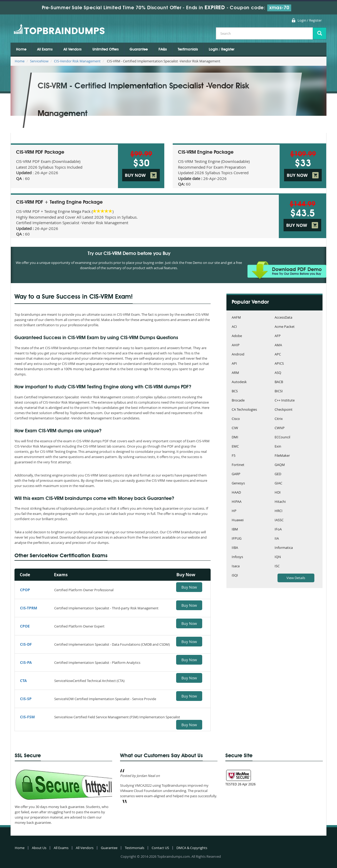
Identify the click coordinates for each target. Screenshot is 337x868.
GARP (236, 474)
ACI (234, 327)
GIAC (278, 483)
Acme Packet (285, 327)
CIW (235, 428)
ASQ (278, 373)
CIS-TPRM (29, 608)
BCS (235, 391)
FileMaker (282, 456)
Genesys (238, 483)
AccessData (283, 318)
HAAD (236, 493)
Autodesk (239, 382)
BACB (279, 382)
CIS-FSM (27, 717)
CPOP (25, 590)
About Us (39, 848)
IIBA (235, 548)
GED (278, 474)
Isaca (236, 566)
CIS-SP (26, 699)
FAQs (163, 49)
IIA (277, 539)
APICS (279, 364)
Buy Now (189, 587)
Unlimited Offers (106, 49)
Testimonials (188, 49)
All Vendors (73, 49)
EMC (235, 447)
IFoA (278, 530)
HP (234, 511)
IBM (235, 530)
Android (238, 355)
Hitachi (280, 502)
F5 (234, 456)
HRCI (279, 511)
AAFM (236, 318)
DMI (235, 437)
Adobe (237, 336)
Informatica (284, 548)
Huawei (238, 520)
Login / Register (310, 20)
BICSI (279, 391)
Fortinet (238, 465)
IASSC (279, 520)
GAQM (280, 465)
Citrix (279, 419)
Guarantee (139, 49)
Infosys (237, 557)
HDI (278, 493)
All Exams (45, 49)
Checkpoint (284, 410)
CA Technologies (244, 410)
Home (21, 49)
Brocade (238, 401)
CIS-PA (26, 662)
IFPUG (237, 539)
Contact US (160, 848)
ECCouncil (282, 437)
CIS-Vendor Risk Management (77, 61)
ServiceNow (39, 61)
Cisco (236, 419)
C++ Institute (285, 401)
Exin (278, 447)
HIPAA (237, 502)
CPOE (25, 626)
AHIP (236, 345)
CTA (23, 681)
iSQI (235, 576)
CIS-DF (26, 644)
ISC (277, 566)
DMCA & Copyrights (192, 848)
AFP (278, 336)
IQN (278, 557)
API (234, 364)
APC (278, 355)
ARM (235, 373)
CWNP (280, 428)
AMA (278, 345)
